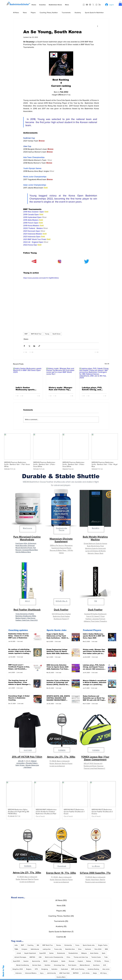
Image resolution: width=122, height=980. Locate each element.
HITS (36, 969)
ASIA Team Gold (64, 973)
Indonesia (18, 973)
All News (16, 13)
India (16, 945)
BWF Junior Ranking (78, 969)
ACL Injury (103, 973)
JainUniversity (51, 973)
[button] (120, 4)
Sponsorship (36, 961)
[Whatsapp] (84, 5)
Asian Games (94, 953)
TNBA (16, 949)
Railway (89, 961)
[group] (61, 452)
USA (40, 957)
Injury (42, 973)
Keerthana (96, 965)
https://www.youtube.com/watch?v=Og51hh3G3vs (41, 278)
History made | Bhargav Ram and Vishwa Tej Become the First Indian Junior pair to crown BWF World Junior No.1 (61, 389)
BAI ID (45, 961)
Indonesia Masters (31, 973)
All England (54, 961)
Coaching (30, 945)
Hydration (54, 969)
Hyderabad (64, 969)
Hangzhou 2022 (18, 969)
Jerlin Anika (86, 973)
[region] (27, 523)
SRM (106, 949)
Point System (72, 965)
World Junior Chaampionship (54, 957)
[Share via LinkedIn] (34, 346)
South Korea (56, 334)
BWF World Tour (36, 334)
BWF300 (32, 957)
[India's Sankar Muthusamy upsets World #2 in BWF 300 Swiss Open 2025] (28, 376)
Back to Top (3, 971)
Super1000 (16, 961)
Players (33, 13)
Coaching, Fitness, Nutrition (49, 13)
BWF (26, 334)
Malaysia (84, 953)
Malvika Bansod (85, 965)
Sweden (26, 961)
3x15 (104, 965)
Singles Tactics (103, 945)
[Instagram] (96, 5)
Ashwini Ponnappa (20, 957)
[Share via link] (39, 346)
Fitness (107, 961)
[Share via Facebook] (24, 346)
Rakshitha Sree (70, 949)
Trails (106, 957)
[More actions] (98, 26)
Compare (24, 949)
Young (47, 334)
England (80, 961)
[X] (93, 5)
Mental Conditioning (23, 965)
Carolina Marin (61, 977)
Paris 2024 (98, 949)
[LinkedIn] (100, 5)
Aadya (95, 973)
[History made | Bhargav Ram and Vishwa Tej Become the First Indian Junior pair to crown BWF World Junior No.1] (61, 376)
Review (59, 945)
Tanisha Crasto (96, 957)
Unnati (19, 953)
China (68, 957)
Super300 (43, 953)
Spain (104, 953)
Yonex (77, 945)
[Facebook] (90, 5)
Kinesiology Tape (59, 965)
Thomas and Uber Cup (81, 957)
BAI (38, 945)
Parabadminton (73, 953)
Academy (78, 13)
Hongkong (45, 969)
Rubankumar (61, 953)
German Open (37, 965)
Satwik (63, 961)
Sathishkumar (35, 949)
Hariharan (88, 949)
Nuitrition (48, 965)
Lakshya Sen (47, 949)
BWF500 (76, 973)
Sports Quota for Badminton (94, 13)
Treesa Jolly (58, 949)
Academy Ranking (93, 969)
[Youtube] (87, 5)
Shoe (80, 949)
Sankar (51, 953)
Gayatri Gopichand (30, 953)
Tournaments (66, 13)
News (25, 13)
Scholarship (68, 945)
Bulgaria (29, 969)
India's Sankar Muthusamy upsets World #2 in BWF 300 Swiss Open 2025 (26, 389)
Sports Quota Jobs (89, 945)
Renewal (72, 961)
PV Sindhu (98, 961)
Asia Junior (106, 969)
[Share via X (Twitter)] (29, 346)
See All (107, 364)
